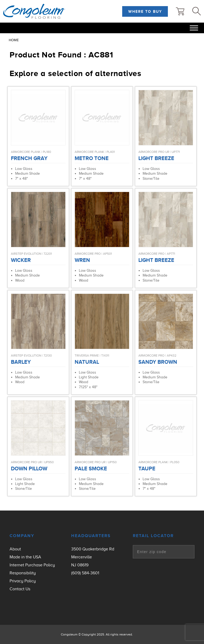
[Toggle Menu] (194, 28)
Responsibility (23, 573)
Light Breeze (156, 158)
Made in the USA (25, 557)
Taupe (147, 469)
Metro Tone (92, 158)
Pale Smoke (91, 469)
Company (22, 536)
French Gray (29, 158)
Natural (87, 362)
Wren (82, 260)
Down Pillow (29, 469)
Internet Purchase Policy (32, 565)
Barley (21, 362)
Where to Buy (145, 11)
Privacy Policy (23, 581)
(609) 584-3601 (85, 573)
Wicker (21, 260)
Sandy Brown (158, 362)
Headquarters (91, 536)
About (15, 549)
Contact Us (20, 589)
